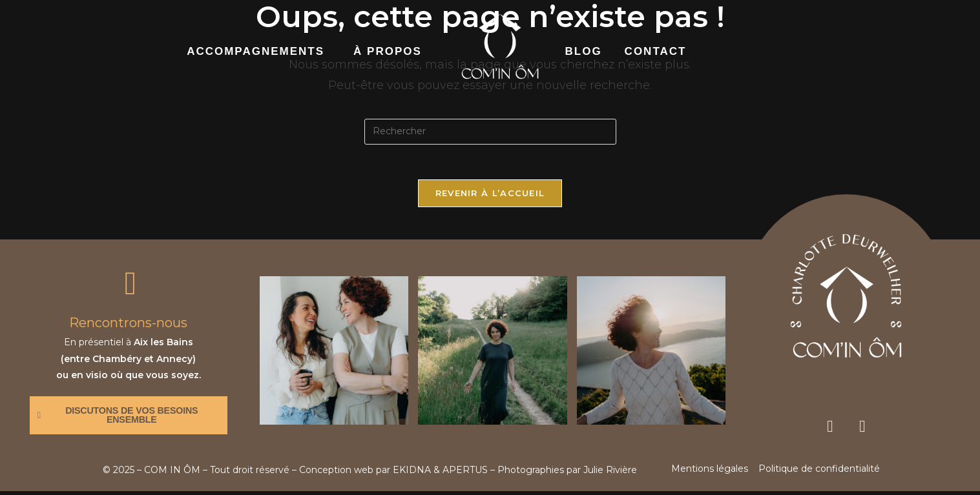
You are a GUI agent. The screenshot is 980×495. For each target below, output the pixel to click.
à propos (388, 51)
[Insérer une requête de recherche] (490, 132)
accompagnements (255, 51)
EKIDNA (412, 474)
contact (656, 51)
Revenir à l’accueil (490, 197)
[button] (259, 52)
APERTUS (465, 474)
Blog (584, 51)
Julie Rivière (610, 474)
